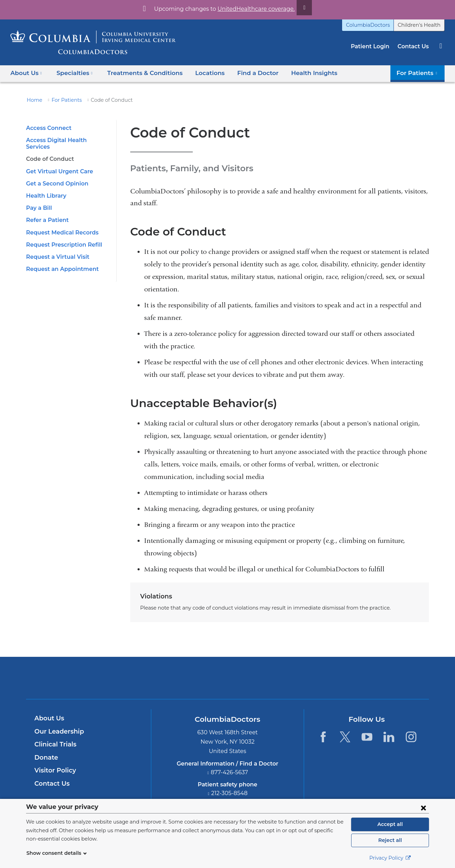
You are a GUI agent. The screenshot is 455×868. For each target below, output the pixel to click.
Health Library (45, 189)
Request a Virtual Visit (55, 250)
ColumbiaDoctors (375, 25)
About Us (48, 718)
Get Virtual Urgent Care (57, 164)
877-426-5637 (230, 772)
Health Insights (298, 73)
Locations (200, 73)
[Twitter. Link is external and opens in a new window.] (345, 737)
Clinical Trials (55, 744)
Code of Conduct (48, 152)
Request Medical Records (60, 226)
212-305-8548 (230, 793)
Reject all (390, 840)
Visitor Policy (54, 770)
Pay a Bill (38, 201)
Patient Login (374, 46)
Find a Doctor (246, 73)
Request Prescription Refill (62, 238)
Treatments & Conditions (138, 73)
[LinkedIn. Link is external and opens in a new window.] (389, 737)
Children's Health (421, 25)
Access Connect (48, 128)
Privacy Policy (390, 858)
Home (33, 100)
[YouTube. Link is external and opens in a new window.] (367, 737)
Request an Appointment (59, 262)
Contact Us (414, 46)
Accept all (390, 824)
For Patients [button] (419, 73)
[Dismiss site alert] (296, 8)
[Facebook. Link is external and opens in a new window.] (323, 737)
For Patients (63, 100)
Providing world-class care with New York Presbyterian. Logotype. (274, 682)
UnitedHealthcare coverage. (252, 9)
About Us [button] (26, 73)
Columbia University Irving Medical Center (195, 678)
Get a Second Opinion (55, 177)
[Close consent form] (423, 808)
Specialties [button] (73, 73)
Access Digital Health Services (67, 140)
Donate (45, 758)
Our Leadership (57, 731)
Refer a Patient (45, 213)
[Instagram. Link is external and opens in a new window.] (411, 737)
